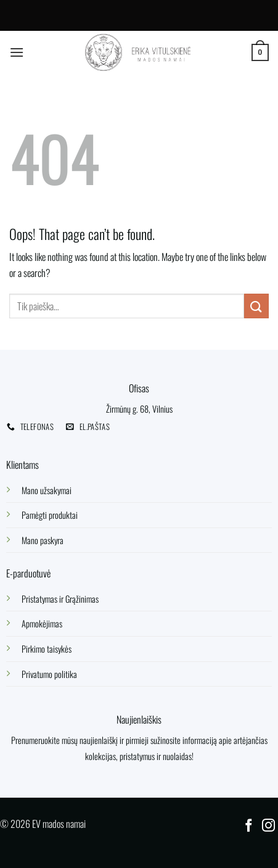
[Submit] (256, 306)
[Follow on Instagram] (268, 826)
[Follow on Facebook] (249, 826)
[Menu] (17, 52)
